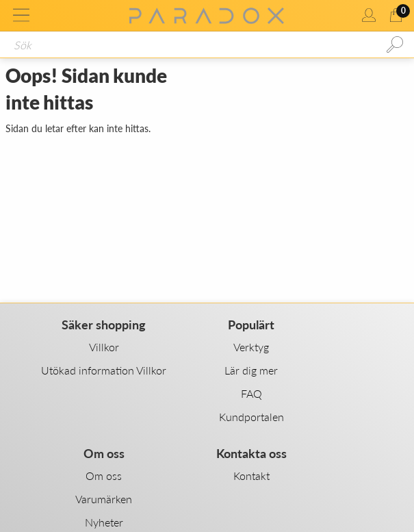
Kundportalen (251, 417)
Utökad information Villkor (104, 370)
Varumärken (104, 499)
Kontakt (251, 476)
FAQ (251, 393)
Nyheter (104, 522)
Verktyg (251, 347)
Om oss (104, 476)
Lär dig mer (251, 370)
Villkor (104, 347)
